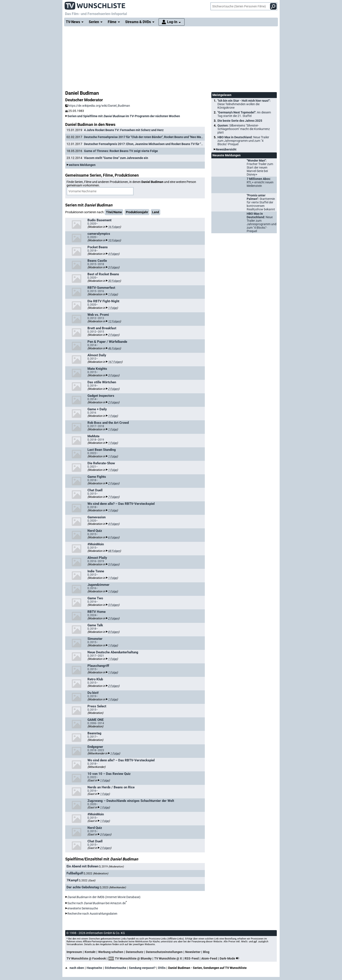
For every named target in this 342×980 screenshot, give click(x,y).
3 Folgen (113, 267)
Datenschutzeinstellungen (164, 952)
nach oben (75, 968)
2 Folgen (113, 335)
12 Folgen (114, 321)
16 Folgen (114, 227)
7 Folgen (113, 497)
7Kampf (72, 880)
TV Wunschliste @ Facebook (86, 958)
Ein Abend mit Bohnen (82, 866)
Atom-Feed (209, 958)
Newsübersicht (226, 149)
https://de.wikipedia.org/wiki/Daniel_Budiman (98, 106)
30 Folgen (114, 281)
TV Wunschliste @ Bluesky (133, 958)
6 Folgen (113, 537)
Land (156, 212)
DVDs (162, 968)
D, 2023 (113, 887)
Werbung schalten (111, 952)
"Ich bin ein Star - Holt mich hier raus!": (244, 104)
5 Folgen (113, 564)
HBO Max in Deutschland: (243, 141)
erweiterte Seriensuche (83, 908)
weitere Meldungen (82, 165)
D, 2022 (96, 874)
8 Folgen (113, 632)
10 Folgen (114, 240)
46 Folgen (114, 348)
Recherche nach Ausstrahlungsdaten (92, 914)
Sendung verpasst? (142, 968)
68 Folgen (114, 551)
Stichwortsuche (115, 968)
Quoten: (244, 129)
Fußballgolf (75, 873)
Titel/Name (114, 212)
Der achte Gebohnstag (83, 887)
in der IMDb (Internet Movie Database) (104, 897)
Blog (206, 952)
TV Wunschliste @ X (168, 958)
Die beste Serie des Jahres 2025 (240, 121)
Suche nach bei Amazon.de (97, 903)
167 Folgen (115, 362)
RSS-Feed (192, 958)
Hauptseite (94, 968)
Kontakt (90, 952)
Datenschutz (135, 952)
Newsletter (193, 952)
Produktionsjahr (137, 212)
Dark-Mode (230, 958)
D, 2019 (111, 867)
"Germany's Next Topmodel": (244, 114)
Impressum (74, 952)
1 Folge (112, 294)
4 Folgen (113, 254)
